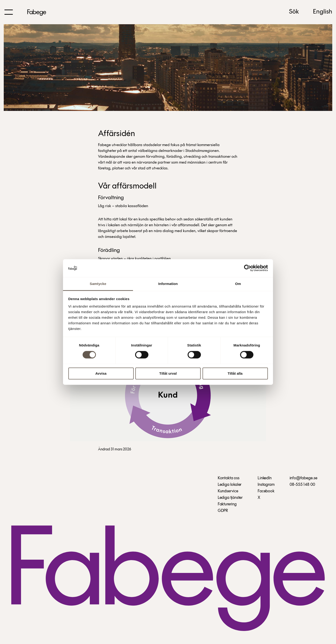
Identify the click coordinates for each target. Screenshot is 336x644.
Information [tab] (168, 284)
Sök (294, 12)
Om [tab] (238, 284)
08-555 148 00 (303, 485)
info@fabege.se (303, 478)
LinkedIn (265, 478)
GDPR (223, 511)
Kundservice (228, 491)
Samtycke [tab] (98, 284)
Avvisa (101, 373)
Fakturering (227, 504)
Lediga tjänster (230, 498)
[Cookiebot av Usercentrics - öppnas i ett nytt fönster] (247, 268)
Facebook (266, 491)
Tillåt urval (168, 373)
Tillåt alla (235, 373)
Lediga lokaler (230, 485)
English (323, 12)
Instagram (266, 485)
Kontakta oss (229, 478)
